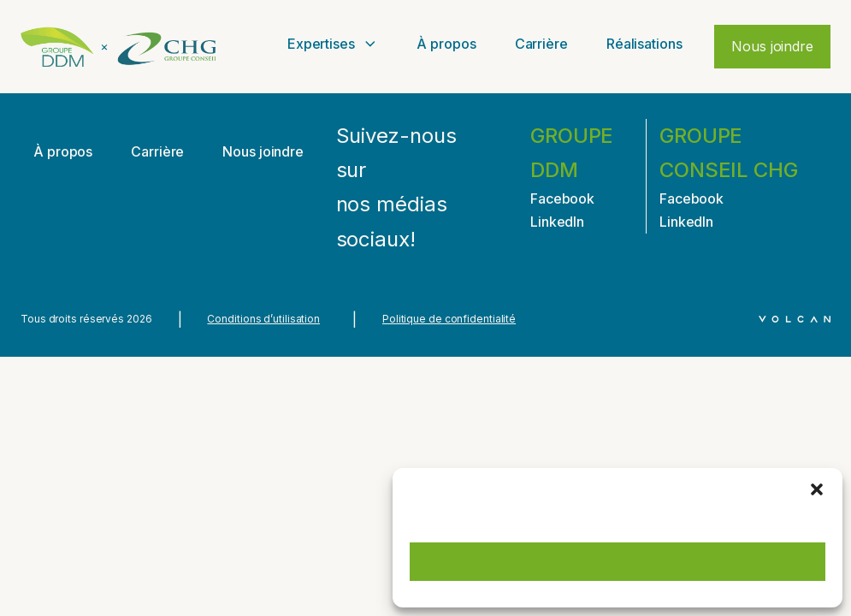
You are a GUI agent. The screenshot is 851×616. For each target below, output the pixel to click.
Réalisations (644, 44)
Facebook (562, 198)
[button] (817, 489)
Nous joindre (772, 46)
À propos (446, 44)
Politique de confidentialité (449, 319)
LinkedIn (557, 222)
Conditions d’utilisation (263, 319)
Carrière (541, 44)
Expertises (333, 44)
